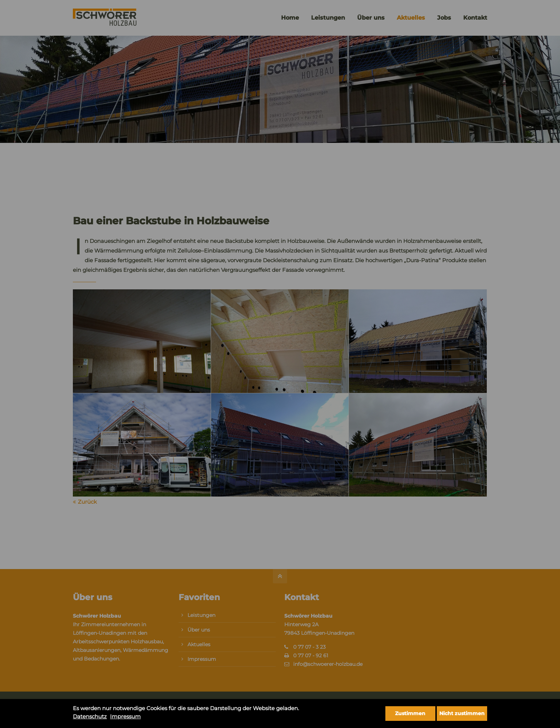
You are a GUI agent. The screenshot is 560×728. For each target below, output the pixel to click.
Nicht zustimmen (462, 713)
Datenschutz (90, 716)
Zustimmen (410, 713)
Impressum (125, 716)
